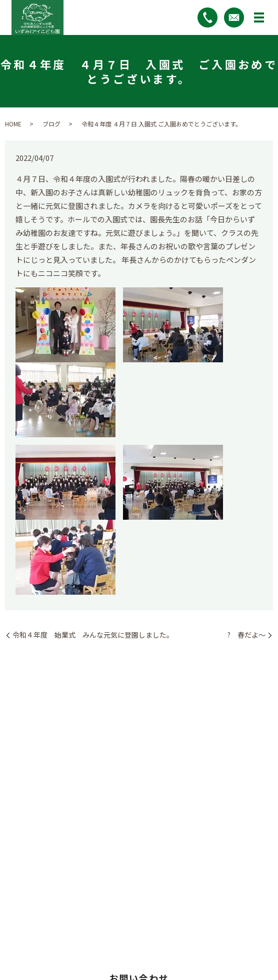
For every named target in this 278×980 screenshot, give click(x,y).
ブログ (51, 124)
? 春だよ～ (243, 635)
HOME (13, 124)
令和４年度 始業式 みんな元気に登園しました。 (93, 635)
